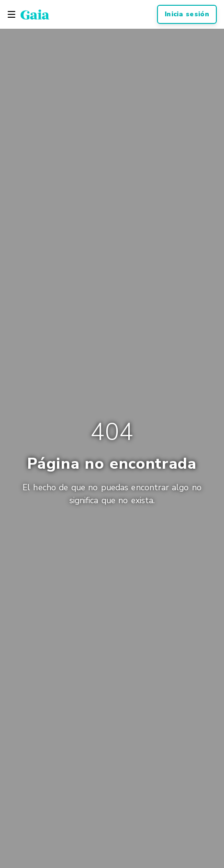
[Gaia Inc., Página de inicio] (35, 14)
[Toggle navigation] (11, 14)
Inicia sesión (187, 14)
